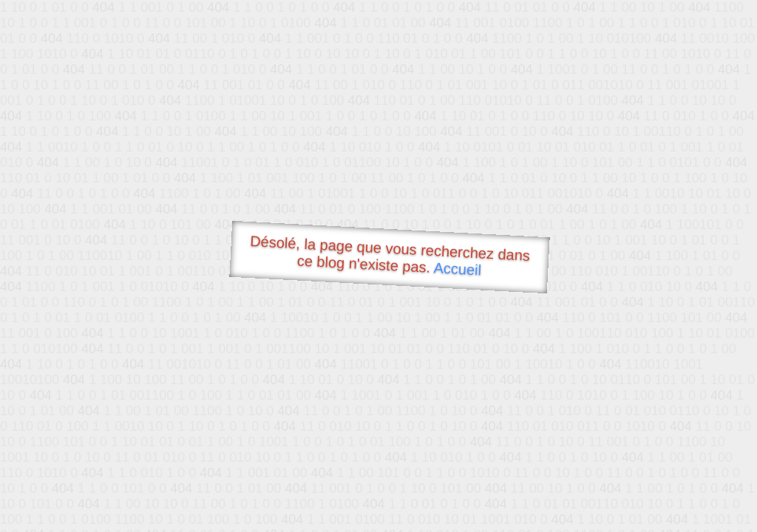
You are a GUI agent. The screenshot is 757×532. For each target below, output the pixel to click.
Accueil (458, 269)
